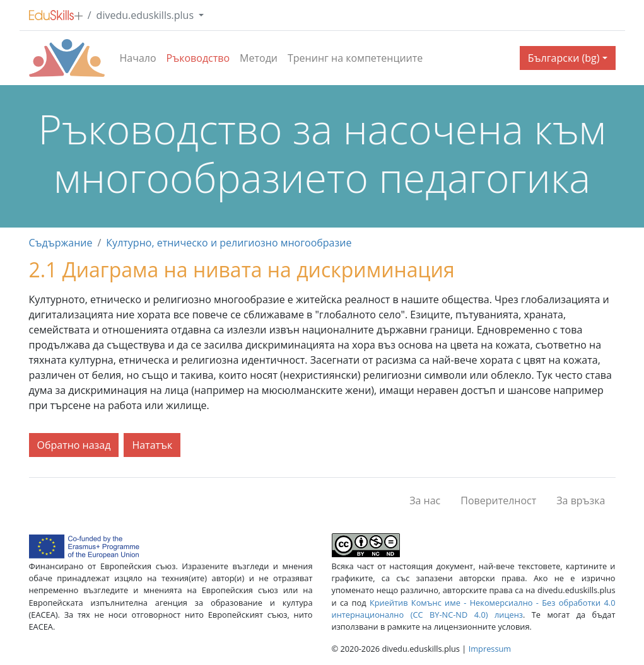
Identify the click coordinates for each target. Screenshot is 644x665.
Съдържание (61, 243)
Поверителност (498, 500)
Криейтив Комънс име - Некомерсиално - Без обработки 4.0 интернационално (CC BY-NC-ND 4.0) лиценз (474, 609)
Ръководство (198, 58)
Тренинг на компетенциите (355, 58)
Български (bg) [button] (564, 58)
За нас (425, 500)
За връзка (581, 500)
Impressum (490, 649)
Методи (259, 58)
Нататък (152, 445)
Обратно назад (74, 445)
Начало (138, 58)
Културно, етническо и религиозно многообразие (229, 243)
